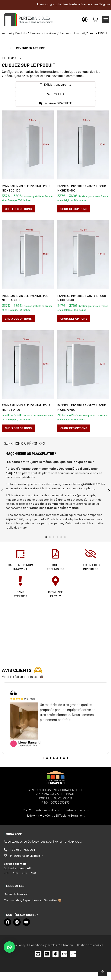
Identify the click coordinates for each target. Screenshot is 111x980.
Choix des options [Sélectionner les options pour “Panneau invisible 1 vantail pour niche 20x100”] (18, 209)
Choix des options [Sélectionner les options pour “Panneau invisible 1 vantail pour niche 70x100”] (74, 428)
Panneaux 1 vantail (72, 33)
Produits (21, 33)
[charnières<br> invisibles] (91, 554)
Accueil (7, 33)
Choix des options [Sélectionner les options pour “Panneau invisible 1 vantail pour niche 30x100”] (74, 209)
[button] (106, 20)
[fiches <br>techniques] (55, 554)
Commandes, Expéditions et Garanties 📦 (33, 900)
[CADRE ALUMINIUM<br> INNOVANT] (20, 554)
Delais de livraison (16, 894)
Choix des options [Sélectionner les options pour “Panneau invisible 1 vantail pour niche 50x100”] (74, 318)
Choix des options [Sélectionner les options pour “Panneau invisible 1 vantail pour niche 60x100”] (18, 428)
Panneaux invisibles (43, 33)
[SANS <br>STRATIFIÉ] (20, 581)
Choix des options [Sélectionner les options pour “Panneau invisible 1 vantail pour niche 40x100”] (18, 318)
